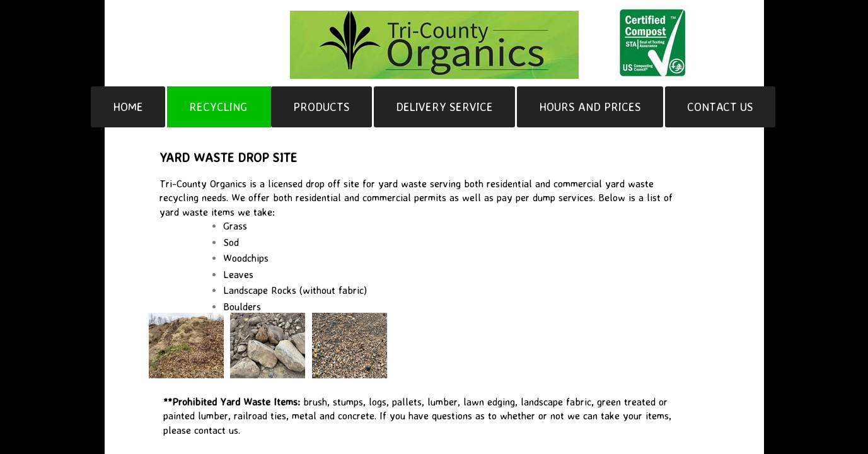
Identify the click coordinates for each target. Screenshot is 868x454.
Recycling (218, 107)
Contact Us (720, 107)
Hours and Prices (590, 107)
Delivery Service (444, 107)
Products (321, 107)
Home (128, 107)
